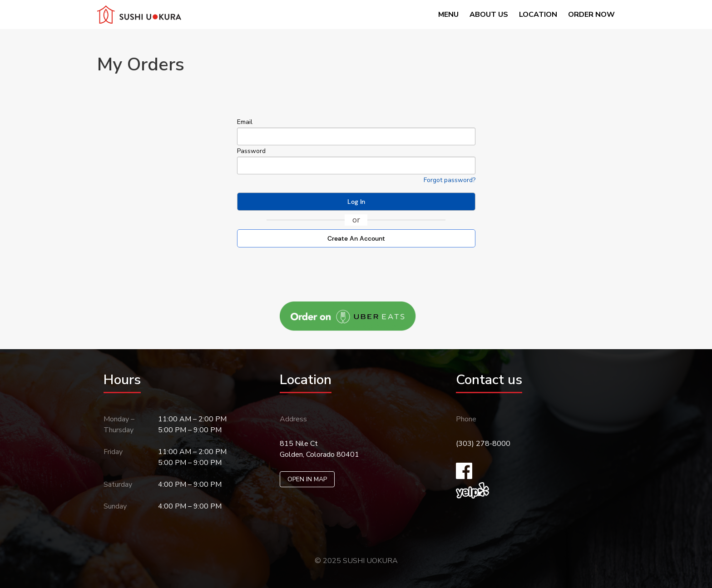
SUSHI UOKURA (370, 561)
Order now (591, 15)
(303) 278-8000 (483, 444)
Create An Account (356, 238)
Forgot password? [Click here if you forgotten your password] (450, 180)
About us (489, 15)
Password (251, 151)
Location (538, 15)
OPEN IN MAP (307, 479)
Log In (356, 202)
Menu (448, 15)
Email (245, 122)
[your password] (356, 166)
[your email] (356, 136)
